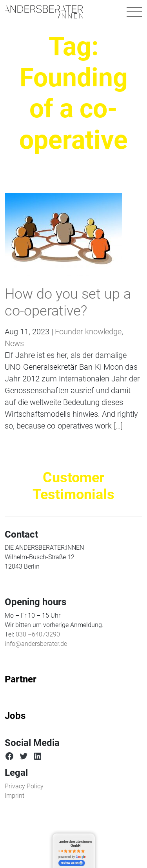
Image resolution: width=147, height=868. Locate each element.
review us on (72, 863)
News (14, 343)
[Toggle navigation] (134, 12)
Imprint (15, 796)
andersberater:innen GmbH (75, 843)
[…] (117, 426)
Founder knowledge (88, 332)
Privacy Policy (24, 786)
